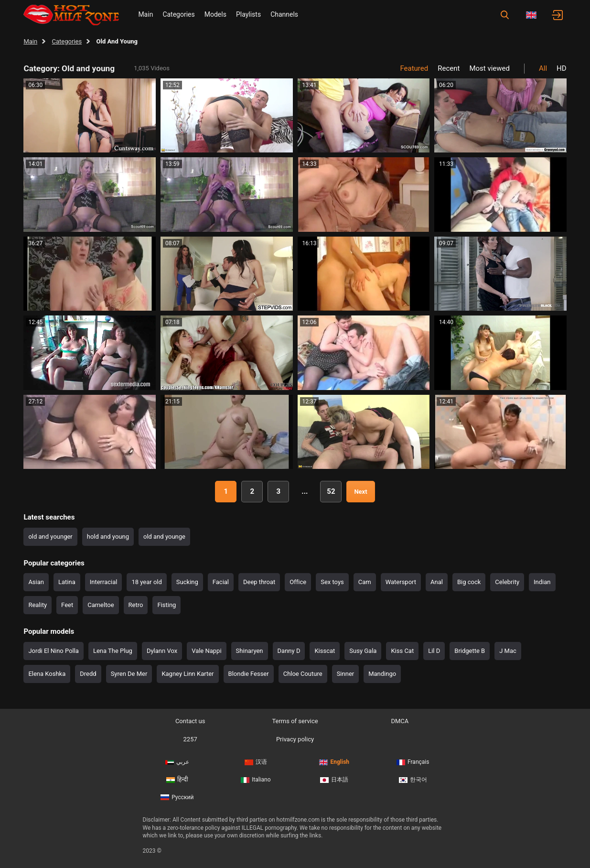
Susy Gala (363, 651)
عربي (177, 762)
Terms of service (295, 721)
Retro (136, 605)
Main (145, 14)
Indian (542, 582)
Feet (67, 605)
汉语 (256, 762)
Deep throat (259, 582)
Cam (365, 582)
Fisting (166, 605)
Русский (177, 797)
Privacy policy (295, 739)
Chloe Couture (303, 674)
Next (360, 492)
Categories (178, 14)
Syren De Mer (129, 674)
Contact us (190, 721)
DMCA (400, 721)
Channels (284, 14)
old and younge (164, 537)
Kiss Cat (402, 651)
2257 (190, 739)
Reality (38, 605)
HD (562, 68)
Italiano (256, 780)
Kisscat (325, 651)
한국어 (413, 780)
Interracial (104, 582)
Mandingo (382, 674)
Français (413, 762)
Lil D (434, 651)
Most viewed (489, 68)
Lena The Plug (113, 651)
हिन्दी (177, 780)
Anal (437, 582)
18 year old (146, 582)
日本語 (334, 780)
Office (298, 582)
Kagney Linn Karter (188, 674)
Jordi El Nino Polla (54, 651)
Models (215, 14)
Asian (36, 582)
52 (331, 491)
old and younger (50, 537)
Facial (221, 582)
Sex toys (332, 582)
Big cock (469, 582)
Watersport (401, 582)
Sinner (346, 674)
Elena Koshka (47, 674)
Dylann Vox (162, 651)
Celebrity (507, 582)
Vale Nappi (206, 651)
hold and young (108, 537)
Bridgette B (470, 651)
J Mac (508, 651)
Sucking (187, 582)
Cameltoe (101, 605)
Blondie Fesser (249, 674)
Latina (67, 582)
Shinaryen (250, 651)
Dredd (88, 674)
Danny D (289, 651)
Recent (449, 68)
